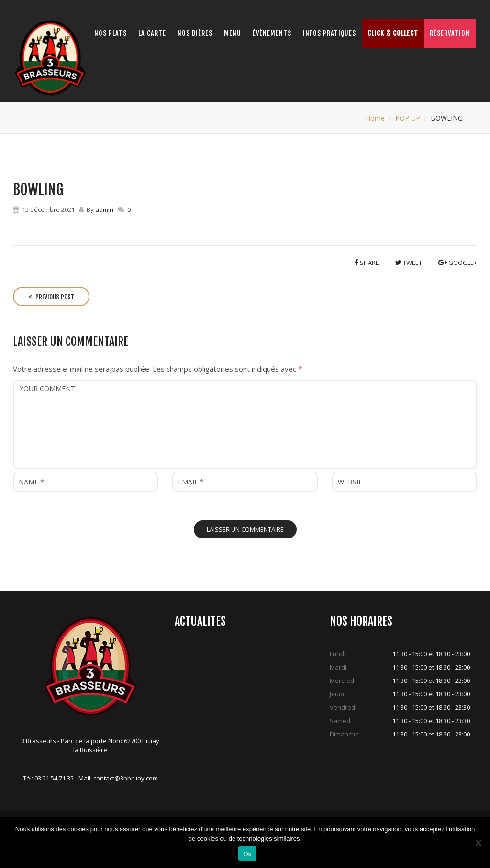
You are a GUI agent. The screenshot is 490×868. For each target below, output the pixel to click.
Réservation (450, 33)
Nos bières (195, 33)
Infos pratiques (329, 33)
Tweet (409, 263)
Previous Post (51, 297)
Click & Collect (393, 33)
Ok (247, 854)
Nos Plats (111, 33)
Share (367, 263)
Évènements (272, 33)
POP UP (408, 118)
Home (375, 118)
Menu (233, 33)
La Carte (152, 33)
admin (104, 209)
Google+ (458, 263)
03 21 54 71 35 (54, 778)
